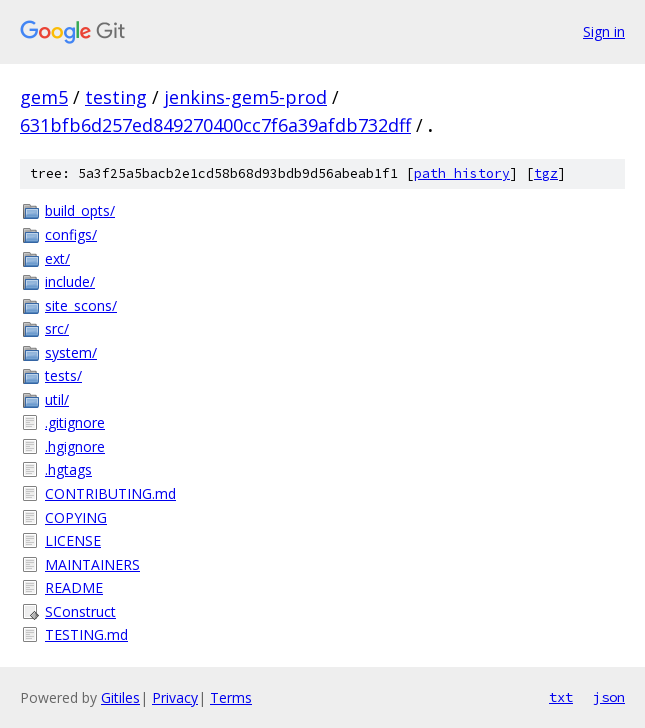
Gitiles (120, 697)
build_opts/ (80, 210)
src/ (57, 328)
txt (561, 697)
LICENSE (73, 540)
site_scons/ (81, 305)
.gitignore (75, 422)
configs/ (71, 234)
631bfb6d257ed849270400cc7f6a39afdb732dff (215, 125)
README (74, 587)
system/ (71, 352)
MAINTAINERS (92, 564)
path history (462, 173)
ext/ (57, 258)
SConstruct (80, 611)
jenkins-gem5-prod (245, 97)
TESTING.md (86, 634)
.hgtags (68, 469)
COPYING (76, 517)
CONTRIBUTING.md (110, 493)
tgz (546, 173)
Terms (231, 697)
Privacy (175, 697)
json (609, 697)
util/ (57, 399)
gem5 (44, 97)
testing (116, 97)
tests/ (63, 375)
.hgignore (75, 446)
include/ (70, 281)
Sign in (604, 31)
